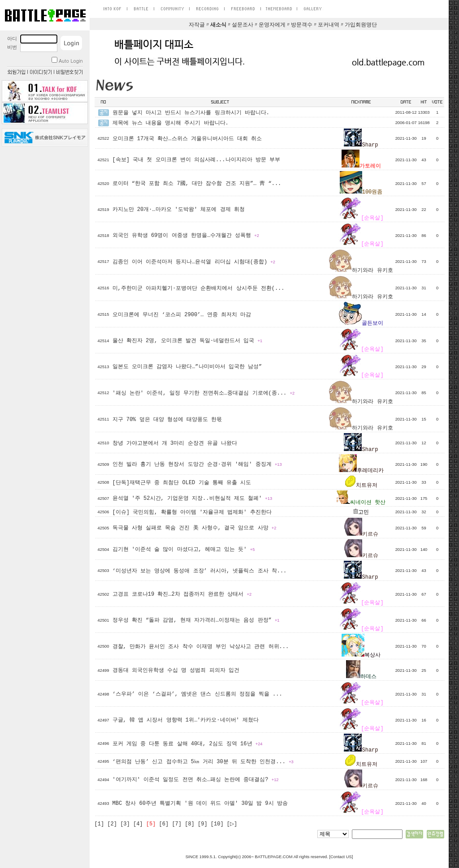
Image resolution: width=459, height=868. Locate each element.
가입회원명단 (361, 25)
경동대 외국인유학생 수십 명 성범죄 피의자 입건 (176, 670)
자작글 (197, 25)
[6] (164, 824)
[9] (203, 824)
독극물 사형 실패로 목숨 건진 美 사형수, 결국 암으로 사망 (195, 528)
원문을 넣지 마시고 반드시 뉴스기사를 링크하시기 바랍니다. (191, 113)
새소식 (218, 25)
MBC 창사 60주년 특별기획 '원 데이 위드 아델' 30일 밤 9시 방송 (200, 804)
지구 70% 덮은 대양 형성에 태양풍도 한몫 (167, 420)
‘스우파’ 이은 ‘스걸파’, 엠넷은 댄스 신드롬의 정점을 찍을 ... (197, 694)
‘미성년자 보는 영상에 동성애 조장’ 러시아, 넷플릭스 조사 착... (200, 571)
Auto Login (67, 61)
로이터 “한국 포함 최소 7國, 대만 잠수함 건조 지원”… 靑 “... (197, 184)
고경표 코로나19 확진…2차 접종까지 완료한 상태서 (182, 594)
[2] (112, 824)
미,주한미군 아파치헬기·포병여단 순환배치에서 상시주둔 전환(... (199, 288)
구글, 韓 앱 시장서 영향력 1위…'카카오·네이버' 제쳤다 (186, 720)
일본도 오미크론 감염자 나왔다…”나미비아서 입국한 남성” (187, 367)
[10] (217, 824)
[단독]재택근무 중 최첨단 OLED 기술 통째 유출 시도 (182, 483)
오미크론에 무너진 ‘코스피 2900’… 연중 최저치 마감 (182, 315)
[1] (100, 824)
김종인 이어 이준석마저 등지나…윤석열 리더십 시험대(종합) (194, 262)
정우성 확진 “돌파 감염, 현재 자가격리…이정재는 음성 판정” (196, 620)
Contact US (341, 857)
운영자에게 (272, 25)
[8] (190, 824)
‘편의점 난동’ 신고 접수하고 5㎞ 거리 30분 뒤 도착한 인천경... (203, 762)
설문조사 (242, 25)
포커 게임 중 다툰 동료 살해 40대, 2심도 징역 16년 (188, 744)
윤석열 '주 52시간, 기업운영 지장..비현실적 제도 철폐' (193, 498)
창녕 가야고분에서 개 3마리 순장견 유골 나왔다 (175, 443)
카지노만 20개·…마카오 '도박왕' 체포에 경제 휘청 (179, 210)
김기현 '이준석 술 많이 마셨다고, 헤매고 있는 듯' (184, 550)
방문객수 (302, 25)
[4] (138, 824)
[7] (177, 824)
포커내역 (329, 25)
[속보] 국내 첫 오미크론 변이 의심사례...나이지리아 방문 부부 (196, 160)
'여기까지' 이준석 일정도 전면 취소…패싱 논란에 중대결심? (196, 780)
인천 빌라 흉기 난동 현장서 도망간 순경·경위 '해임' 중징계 (197, 464)
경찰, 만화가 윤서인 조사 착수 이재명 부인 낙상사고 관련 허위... (201, 647)
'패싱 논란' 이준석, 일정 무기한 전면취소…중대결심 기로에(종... (204, 393)
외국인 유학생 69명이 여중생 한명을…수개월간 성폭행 (186, 236)
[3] (125, 824)
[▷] (232, 824)
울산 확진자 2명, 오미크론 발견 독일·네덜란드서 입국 (188, 341)
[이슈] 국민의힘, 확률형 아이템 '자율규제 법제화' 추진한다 (192, 512)
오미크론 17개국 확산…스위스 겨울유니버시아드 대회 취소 (187, 139)
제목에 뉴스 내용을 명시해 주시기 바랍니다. (171, 123)
